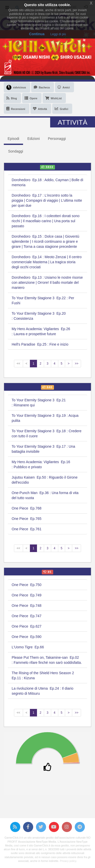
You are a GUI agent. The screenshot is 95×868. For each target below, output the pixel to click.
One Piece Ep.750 (27, 585)
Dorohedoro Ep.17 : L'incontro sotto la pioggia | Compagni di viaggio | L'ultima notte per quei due (47, 200)
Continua (37, 34)
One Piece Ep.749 (27, 595)
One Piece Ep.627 (27, 626)
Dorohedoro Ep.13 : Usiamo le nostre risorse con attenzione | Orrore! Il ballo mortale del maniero (47, 282)
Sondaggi (16, 151)
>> (77, 364)
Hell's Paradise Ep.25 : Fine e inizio (40, 344)
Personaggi (57, 139)
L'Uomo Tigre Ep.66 (28, 647)
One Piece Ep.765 (27, 519)
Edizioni (34, 139)
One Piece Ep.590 (27, 637)
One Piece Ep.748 (27, 606)
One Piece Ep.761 (27, 529)
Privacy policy (68, 861)
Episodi (13, 139)
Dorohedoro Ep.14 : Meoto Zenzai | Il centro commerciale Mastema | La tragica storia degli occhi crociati (47, 262)
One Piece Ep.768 (27, 508)
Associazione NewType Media (37, 842)
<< (18, 364)
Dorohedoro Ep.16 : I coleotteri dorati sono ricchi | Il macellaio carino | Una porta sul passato (46, 221)
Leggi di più (58, 34)
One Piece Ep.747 (27, 616)
